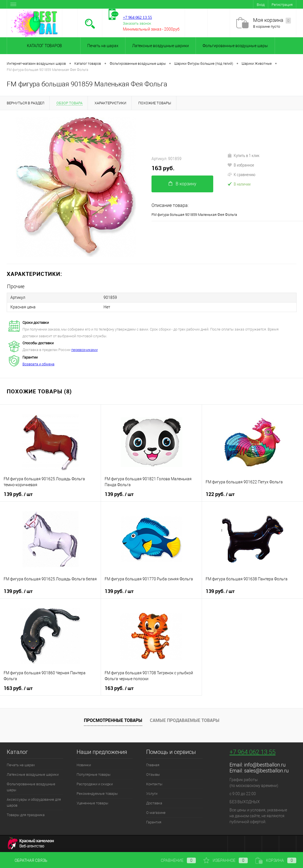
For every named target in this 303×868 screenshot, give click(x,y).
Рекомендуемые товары (97, 794)
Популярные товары (94, 774)
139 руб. (18, 494)
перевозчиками (84, 350)
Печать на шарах (103, 46)
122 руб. (220, 494)
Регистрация (282, 5)
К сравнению (241, 174)
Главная (153, 765)
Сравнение (174, 860)
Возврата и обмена (38, 364)
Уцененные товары (92, 803)
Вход (261, 5)
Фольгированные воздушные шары (235, 46)
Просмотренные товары (113, 720)
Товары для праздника (26, 815)
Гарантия (154, 822)
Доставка (154, 803)
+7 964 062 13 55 (252, 752)
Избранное (226, 860)
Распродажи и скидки (95, 784)
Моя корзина (272, 20)
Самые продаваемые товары (185, 720)
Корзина (276, 860)
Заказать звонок (137, 23)
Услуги (152, 794)
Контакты (154, 784)
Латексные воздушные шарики (160, 46)
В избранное (241, 165)
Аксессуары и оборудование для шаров (34, 802)
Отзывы (153, 774)
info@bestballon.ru (265, 765)
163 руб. (163, 168)
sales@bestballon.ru (266, 771)
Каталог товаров (44, 46)
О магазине (156, 813)
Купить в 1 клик (243, 155)
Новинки (84, 765)
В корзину (183, 184)
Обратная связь (27, 860)
